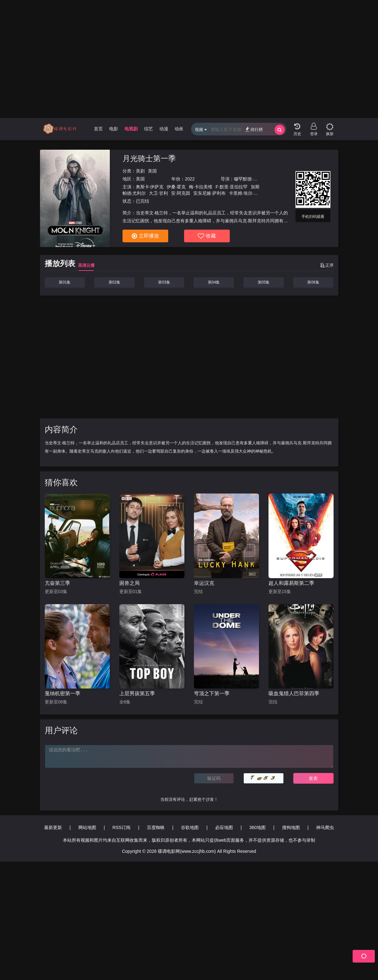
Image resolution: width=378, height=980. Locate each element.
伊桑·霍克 (176, 187)
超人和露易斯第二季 (291, 583)
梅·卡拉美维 (201, 187)
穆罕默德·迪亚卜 (250, 179)
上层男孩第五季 (137, 693)
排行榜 (254, 129)
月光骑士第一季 (149, 158)
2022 (190, 179)
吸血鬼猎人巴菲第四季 (294, 693)
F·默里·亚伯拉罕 (231, 187)
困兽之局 (129, 583)
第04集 (214, 282)
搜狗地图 (291, 827)
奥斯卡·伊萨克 (150, 187)
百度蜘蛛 (156, 827)
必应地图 (224, 827)
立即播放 (145, 236)
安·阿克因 (181, 193)
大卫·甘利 (158, 193)
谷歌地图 (190, 827)
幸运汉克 (204, 583)
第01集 (65, 282)
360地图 (258, 827)
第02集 (114, 282)
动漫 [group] (164, 129)
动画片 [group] (181, 129)
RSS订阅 (121, 827)
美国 (152, 171)
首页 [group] (98, 129)
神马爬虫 (325, 827)
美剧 (140, 171)
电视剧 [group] (131, 129)
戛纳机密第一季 (63, 693)
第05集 (264, 282)
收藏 (207, 236)
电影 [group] (114, 129)
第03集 (164, 282)
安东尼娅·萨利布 (209, 193)
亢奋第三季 (57, 583)
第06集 (313, 282)
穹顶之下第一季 (212, 693)
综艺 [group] (149, 129)
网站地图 (87, 827)
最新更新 (53, 827)
